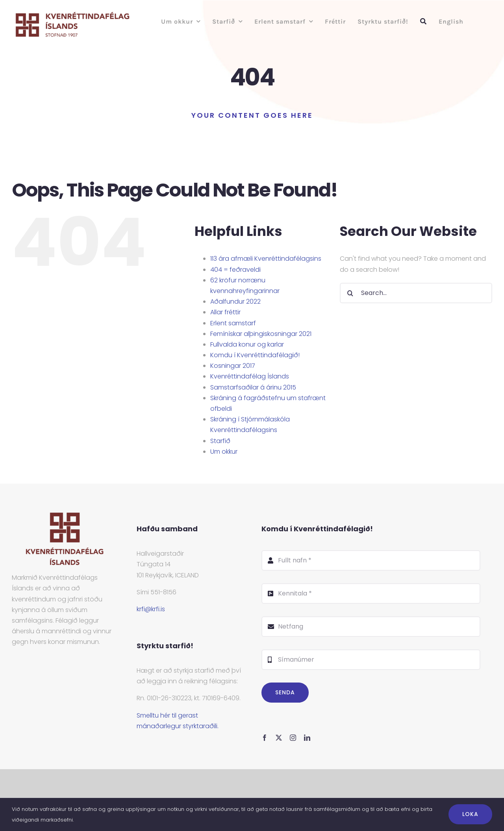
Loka (470, 814)
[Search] (350, 293)
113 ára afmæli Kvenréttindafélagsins (266, 259)
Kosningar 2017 (233, 366)
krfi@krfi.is (151, 609)
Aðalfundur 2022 (235, 301)
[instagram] (293, 738)
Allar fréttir (225, 312)
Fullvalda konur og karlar (247, 344)
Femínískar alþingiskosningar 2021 (261, 334)
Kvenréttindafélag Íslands (250, 376)
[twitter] (279, 738)
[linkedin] (307, 738)
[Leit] (423, 21)
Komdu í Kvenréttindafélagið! (255, 355)
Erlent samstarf (233, 323)
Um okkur (224, 452)
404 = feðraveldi (235, 270)
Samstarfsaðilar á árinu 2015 (253, 387)
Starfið (220, 441)
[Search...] (416, 293)
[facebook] (265, 738)
